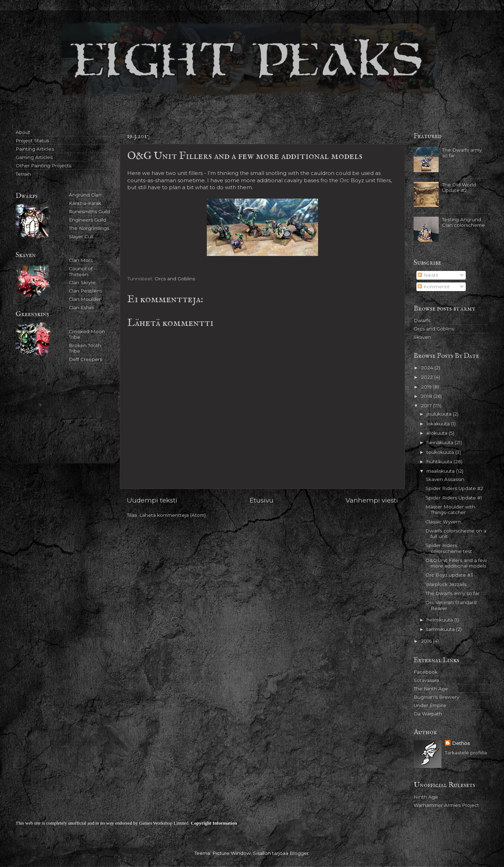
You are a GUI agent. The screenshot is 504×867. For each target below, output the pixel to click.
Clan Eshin (81, 307)
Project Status (32, 141)
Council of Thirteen (81, 271)
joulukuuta (440, 414)
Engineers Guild (87, 220)
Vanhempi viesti (372, 500)
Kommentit (434, 287)
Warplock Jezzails (446, 584)
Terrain (23, 174)
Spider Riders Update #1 (454, 498)
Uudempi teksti (152, 500)
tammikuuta (441, 629)
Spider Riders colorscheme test (449, 548)
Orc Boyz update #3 (449, 575)
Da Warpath (428, 714)
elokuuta (438, 433)
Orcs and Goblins (175, 279)
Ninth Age (426, 797)
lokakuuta (439, 424)
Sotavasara (426, 680)
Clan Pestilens (86, 291)
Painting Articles (35, 149)
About (23, 132)
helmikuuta (440, 620)
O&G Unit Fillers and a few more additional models (456, 563)
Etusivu (262, 500)
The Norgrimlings (89, 228)
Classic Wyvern (443, 522)
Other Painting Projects (43, 166)
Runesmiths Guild (90, 211)
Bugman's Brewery (436, 697)
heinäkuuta (441, 442)
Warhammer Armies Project (446, 805)
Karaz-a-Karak (85, 203)
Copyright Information (214, 823)
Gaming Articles (34, 157)
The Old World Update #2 (459, 187)
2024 (428, 368)
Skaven (422, 337)
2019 (427, 387)
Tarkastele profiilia (466, 753)
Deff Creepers (86, 359)
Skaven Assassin (445, 479)
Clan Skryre (82, 282)
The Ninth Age (431, 689)
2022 (428, 377)
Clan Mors (81, 260)
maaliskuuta (441, 471)
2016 (427, 641)
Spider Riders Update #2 (454, 488)
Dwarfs (422, 320)
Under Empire (430, 705)
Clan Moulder (85, 299)
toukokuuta (441, 452)
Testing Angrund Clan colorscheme (464, 222)
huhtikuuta (440, 461)
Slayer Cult (81, 236)
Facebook (426, 672)
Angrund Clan (85, 195)
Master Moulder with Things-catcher (450, 509)
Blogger (299, 853)
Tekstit (428, 275)
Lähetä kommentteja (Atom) (173, 515)
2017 (427, 406)
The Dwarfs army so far (452, 593)
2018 (427, 396)
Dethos (461, 743)
